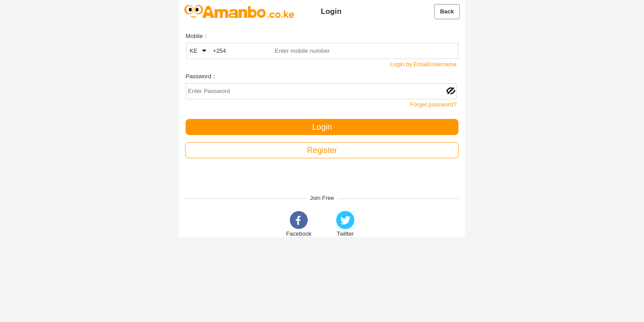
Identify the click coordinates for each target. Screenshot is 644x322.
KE (198, 51)
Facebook (299, 224)
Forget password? (433, 104)
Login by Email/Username (423, 64)
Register (322, 150)
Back (447, 11)
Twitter (345, 224)
